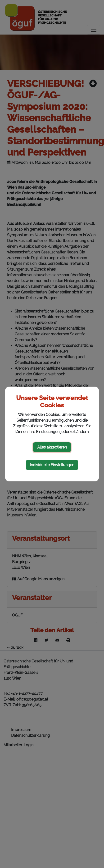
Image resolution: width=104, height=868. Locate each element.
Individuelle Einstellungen (52, 465)
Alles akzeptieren (52, 447)
